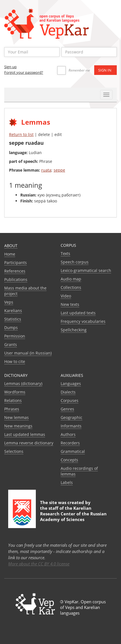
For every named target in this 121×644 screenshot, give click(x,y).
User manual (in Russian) (28, 353)
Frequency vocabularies (83, 321)
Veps (9, 302)
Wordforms (15, 392)
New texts (70, 304)
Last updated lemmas (25, 434)
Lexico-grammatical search (86, 270)
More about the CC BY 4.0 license (39, 564)
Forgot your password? (24, 72)
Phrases (12, 409)
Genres (67, 409)
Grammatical (73, 451)
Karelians (13, 311)
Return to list (21, 134)
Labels (67, 482)
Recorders (70, 443)
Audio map (71, 279)
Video (66, 296)
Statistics (13, 319)
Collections (71, 287)
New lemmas (16, 417)
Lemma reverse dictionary (29, 443)
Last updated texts (78, 313)
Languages (71, 383)
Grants (11, 344)
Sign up (10, 67)
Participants (16, 262)
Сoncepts (69, 460)
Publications (16, 279)
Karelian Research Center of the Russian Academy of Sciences (73, 514)
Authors (68, 434)
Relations (13, 400)
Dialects (68, 392)
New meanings (18, 426)
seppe (59, 170)
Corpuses (70, 400)
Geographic (71, 417)
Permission (15, 336)
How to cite (15, 361)
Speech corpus (75, 262)
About (11, 246)
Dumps (11, 328)
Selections (14, 451)
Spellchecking (74, 330)
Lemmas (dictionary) (23, 383)
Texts (65, 253)
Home (10, 254)
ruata (46, 170)
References (15, 271)
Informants (71, 426)
